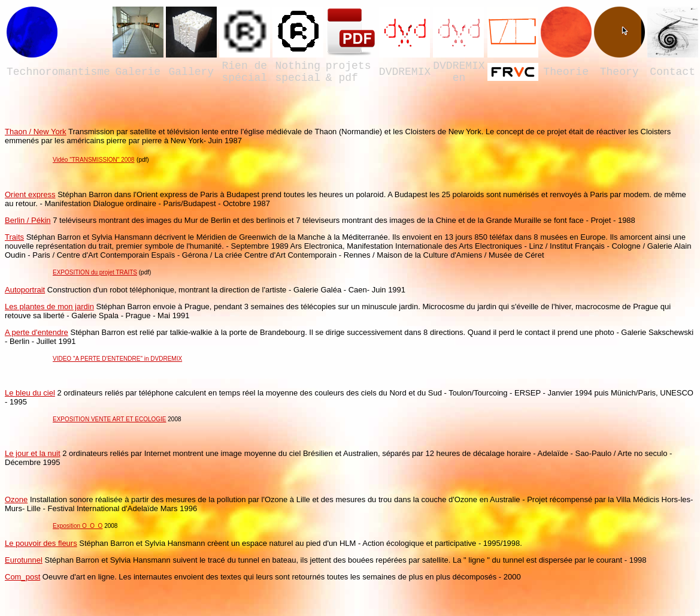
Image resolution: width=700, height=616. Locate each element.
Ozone (16, 499)
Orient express (30, 194)
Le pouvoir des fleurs (41, 543)
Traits (14, 237)
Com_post (22, 577)
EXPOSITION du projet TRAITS (95, 272)
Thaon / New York (36, 132)
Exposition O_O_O (78, 526)
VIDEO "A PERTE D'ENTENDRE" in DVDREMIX (117, 359)
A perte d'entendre (37, 332)
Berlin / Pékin (28, 220)
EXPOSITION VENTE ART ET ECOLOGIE (110, 419)
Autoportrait (25, 290)
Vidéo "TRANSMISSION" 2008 (93, 160)
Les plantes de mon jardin (49, 307)
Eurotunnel (24, 560)
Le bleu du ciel (30, 393)
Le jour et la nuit (33, 453)
